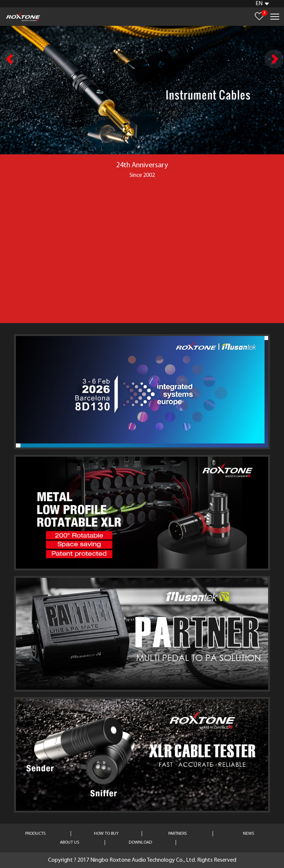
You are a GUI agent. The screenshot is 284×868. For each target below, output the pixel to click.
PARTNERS (177, 834)
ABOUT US (70, 843)
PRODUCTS (35, 834)
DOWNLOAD (140, 843)
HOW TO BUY (106, 834)
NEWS (248, 834)
